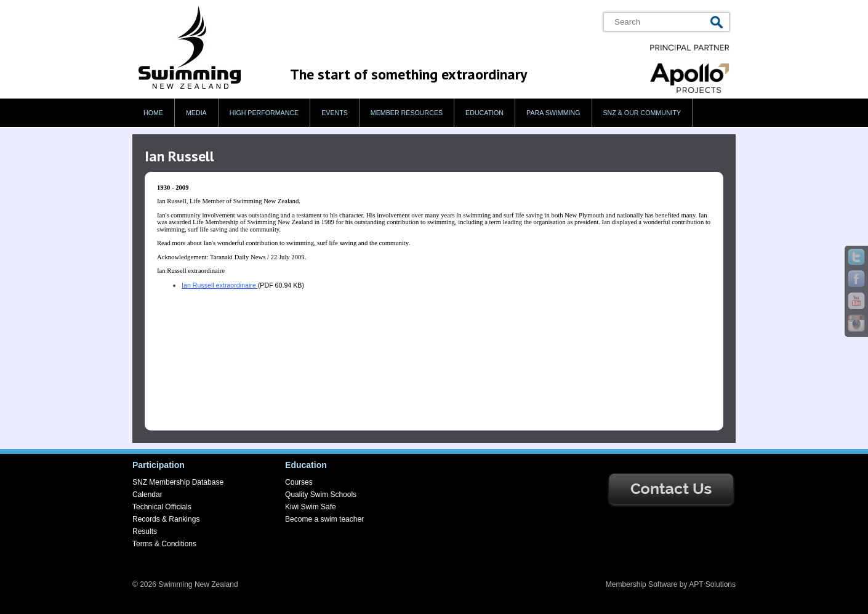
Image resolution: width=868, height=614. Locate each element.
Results (145, 531)
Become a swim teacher (324, 519)
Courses (299, 482)
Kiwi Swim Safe (311, 507)
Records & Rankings (166, 519)
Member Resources (407, 113)
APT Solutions (712, 584)
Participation (159, 465)
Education (484, 113)
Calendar (147, 495)
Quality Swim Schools (321, 495)
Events (335, 113)
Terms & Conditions (164, 544)
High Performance (264, 113)
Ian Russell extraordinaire (220, 285)
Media (196, 113)
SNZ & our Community (642, 113)
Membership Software (642, 584)
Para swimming (553, 113)
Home (153, 113)
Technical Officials (162, 507)
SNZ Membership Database (178, 482)
